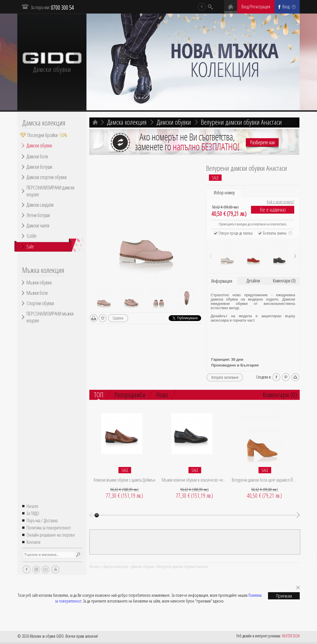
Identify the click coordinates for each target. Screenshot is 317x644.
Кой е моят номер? (281, 202)
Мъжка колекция (43, 270)
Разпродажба (130, 395)
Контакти (33, 542)
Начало (32, 506)
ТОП (99, 395)
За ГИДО (33, 513)
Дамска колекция (44, 123)
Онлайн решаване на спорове (51, 535)
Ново (162, 395)
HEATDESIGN (291, 636)
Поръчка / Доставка (42, 520)
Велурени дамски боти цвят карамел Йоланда (264, 480)
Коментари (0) (284, 281)
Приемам (284, 596)
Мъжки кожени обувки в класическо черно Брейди (194, 480)
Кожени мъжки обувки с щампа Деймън (124, 480)
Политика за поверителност (49, 528)
